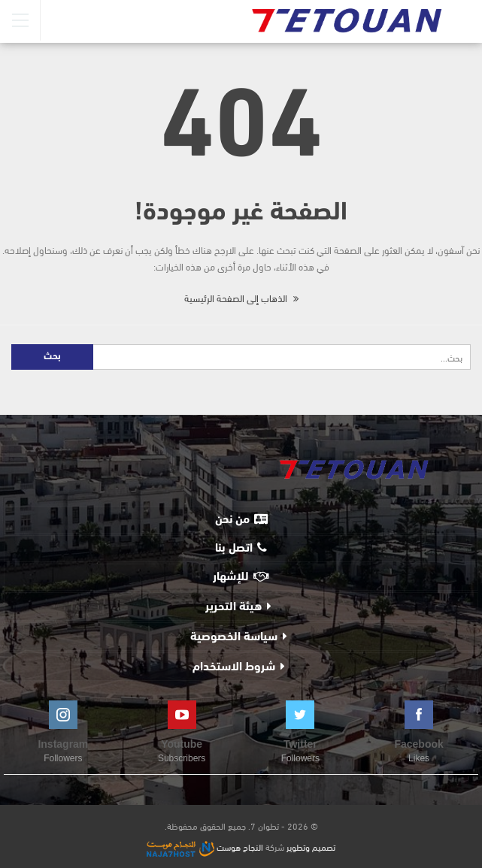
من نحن (241, 519)
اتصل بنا (241, 548)
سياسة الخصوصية (234, 637)
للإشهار (241, 576)
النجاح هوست (205, 846)
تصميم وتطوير (311, 846)
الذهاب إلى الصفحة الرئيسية (241, 298)
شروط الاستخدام (234, 667)
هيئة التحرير (233, 607)
